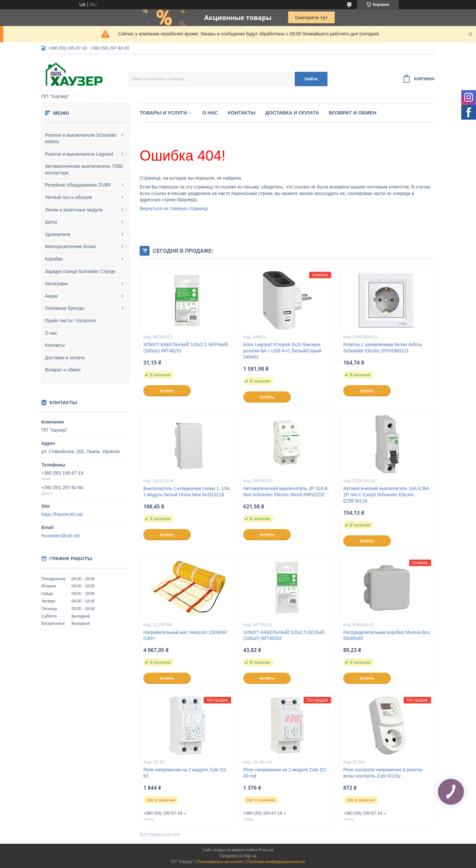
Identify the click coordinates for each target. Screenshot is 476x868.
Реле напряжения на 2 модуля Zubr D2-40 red (285, 773)
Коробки (54, 259)
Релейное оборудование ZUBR (78, 185)
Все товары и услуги (160, 834)
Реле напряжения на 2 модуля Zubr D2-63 (185, 773)
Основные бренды (65, 308)
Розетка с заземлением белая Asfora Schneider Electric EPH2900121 (382, 348)
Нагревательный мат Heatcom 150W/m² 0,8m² (185, 635)
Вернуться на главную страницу (174, 208)
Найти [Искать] (311, 79)
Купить (167, 391)
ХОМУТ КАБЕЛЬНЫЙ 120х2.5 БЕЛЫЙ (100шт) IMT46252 (284, 635)
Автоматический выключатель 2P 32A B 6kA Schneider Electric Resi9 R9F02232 (286, 492)
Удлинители (58, 234)
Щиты (51, 222)
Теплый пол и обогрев (69, 197)
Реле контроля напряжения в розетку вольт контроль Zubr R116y (383, 773)
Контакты (55, 345)
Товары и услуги (163, 113)
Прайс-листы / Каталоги (70, 321)
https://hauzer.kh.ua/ (62, 514)
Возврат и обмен (63, 370)
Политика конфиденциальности (276, 862)
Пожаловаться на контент (220, 862)
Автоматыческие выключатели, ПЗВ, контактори (84, 169)
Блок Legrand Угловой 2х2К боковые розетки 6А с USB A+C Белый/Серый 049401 (282, 351)
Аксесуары (56, 284)
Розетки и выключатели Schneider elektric (81, 138)
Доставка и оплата (65, 358)
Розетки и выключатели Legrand (79, 154)
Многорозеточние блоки (70, 247)
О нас (51, 333)
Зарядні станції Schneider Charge (80, 271)
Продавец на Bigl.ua (238, 856)
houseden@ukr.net (61, 536)
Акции (51, 296)
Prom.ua (266, 850)
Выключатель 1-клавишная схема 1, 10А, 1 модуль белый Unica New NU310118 (187, 492)
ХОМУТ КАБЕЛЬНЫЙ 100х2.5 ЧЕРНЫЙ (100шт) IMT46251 (186, 348)
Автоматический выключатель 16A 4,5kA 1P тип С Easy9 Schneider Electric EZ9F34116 (386, 495)
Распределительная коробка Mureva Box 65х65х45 (387, 635)
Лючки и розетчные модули (74, 210)
